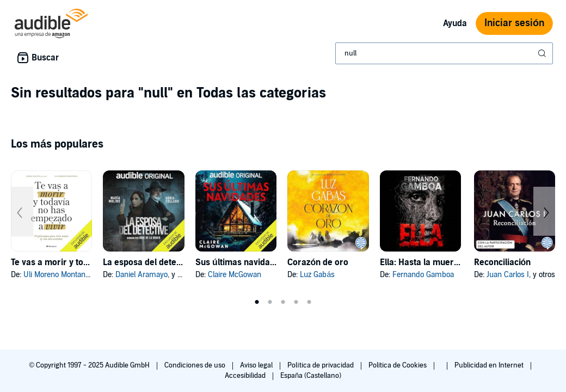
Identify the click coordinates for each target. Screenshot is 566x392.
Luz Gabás (317, 275)
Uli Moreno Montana (56, 275)
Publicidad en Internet (490, 365)
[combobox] (444, 53)
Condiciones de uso (196, 365)
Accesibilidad (246, 376)
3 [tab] (283, 302)
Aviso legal (257, 365)
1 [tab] (257, 302)
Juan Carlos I (508, 275)
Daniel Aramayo (141, 275)
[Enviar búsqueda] (543, 53)
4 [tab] (296, 302)
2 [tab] (270, 302)
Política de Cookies (399, 365)
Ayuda (455, 23)
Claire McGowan (235, 275)
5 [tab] (309, 302)
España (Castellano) (311, 376)
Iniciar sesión (514, 23)
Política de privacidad (321, 365)
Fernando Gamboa (423, 275)
